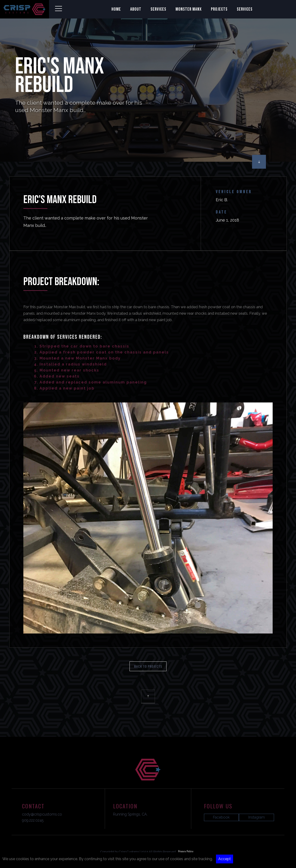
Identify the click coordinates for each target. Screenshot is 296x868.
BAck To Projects (148, 666)
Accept (225, 859)
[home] (25, 9)
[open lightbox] (148, 568)
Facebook (221, 817)
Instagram (257, 817)
